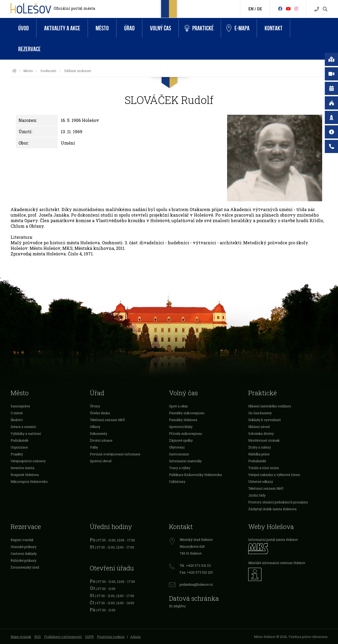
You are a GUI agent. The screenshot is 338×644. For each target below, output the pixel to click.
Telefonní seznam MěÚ (107, 420)
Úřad (129, 28)
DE (259, 9)
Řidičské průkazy (24, 560)
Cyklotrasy (177, 481)
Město (102, 28)
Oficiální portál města (74, 8)
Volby (94, 447)
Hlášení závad (259, 427)
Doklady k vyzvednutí (264, 420)
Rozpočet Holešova (25, 475)
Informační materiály (185, 461)
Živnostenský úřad (25, 567)
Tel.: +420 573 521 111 (195, 565)
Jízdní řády (257, 495)
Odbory (95, 427)
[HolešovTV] (288, 9)
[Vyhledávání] (325, 9)
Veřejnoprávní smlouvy (28, 461)
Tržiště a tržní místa (264, 468)
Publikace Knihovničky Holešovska (195, 475)
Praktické (199, 28)
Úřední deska (100, 413)
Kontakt (274, 28)
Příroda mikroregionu (186, 433)
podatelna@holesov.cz (196, 584)
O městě (17, 413)
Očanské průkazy (24, 547)
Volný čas (161, 28)
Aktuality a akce (62, 28)
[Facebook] (280, 9)
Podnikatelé (19, 440)
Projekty (17, 454)
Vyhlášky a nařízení (26, 433)
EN (251, 9)
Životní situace (101, 440)
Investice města (22, 468)
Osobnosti (48, 71)
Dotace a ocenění (23, 427)
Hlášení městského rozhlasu (270, 406)
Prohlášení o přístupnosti (63, 637)
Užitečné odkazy (261, 481)
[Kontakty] (317, 9)
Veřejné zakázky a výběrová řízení (274, 475)
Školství (17, 420)
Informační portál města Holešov (273, 540)
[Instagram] (296, 9)
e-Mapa (238, 28)
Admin (135, 637)
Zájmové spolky (181, 440)
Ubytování (177, 447)
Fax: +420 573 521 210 (196, 572)
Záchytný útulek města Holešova (272, 509)
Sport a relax (178, 406)
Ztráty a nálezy (260, 447)
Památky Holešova (183, 420)
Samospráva (20, 406)
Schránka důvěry (261, 433)
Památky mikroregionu (187, 413)
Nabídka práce (259, 454)
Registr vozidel (22, 540)
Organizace (19, 447)
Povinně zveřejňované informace (115, 454)
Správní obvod (101, 461)
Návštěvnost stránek (264, 440)
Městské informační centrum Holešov (277, 563)
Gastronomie (179, 454)
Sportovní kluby (181, 427)
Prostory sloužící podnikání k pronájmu (278, 502)
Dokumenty (98, 433)
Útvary (95, 406)
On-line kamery (260, 413)
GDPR (89, 637)
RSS (38, 637)
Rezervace (29, 49)
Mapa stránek (21, 637)
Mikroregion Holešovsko (29, 481)
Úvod (24, 28)
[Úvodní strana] (14, 71)
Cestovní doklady (24, 554)
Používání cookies (111, 637)
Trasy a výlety (180, 468)
